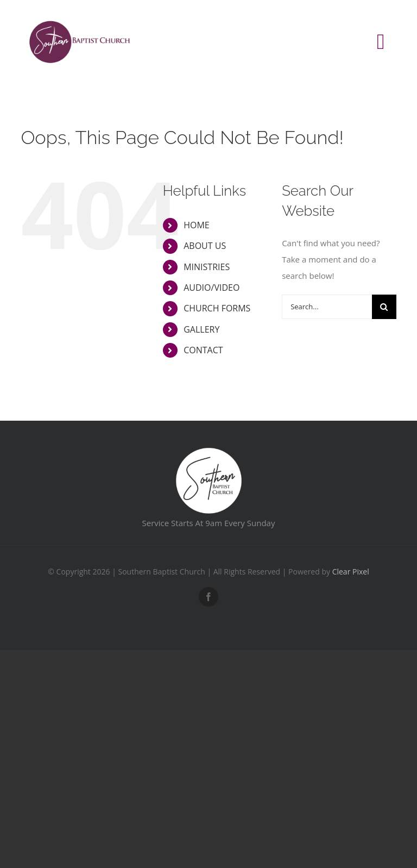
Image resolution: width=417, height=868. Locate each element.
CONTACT (203, 350)
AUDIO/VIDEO (211, 288)
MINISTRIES (207, 267)
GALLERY (201, 329)
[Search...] (327, 307)
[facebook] (208, 597)
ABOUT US (205, 246)
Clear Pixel (351, 572)
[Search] (384, 307)
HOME (197, 225)
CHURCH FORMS (217, 308)
